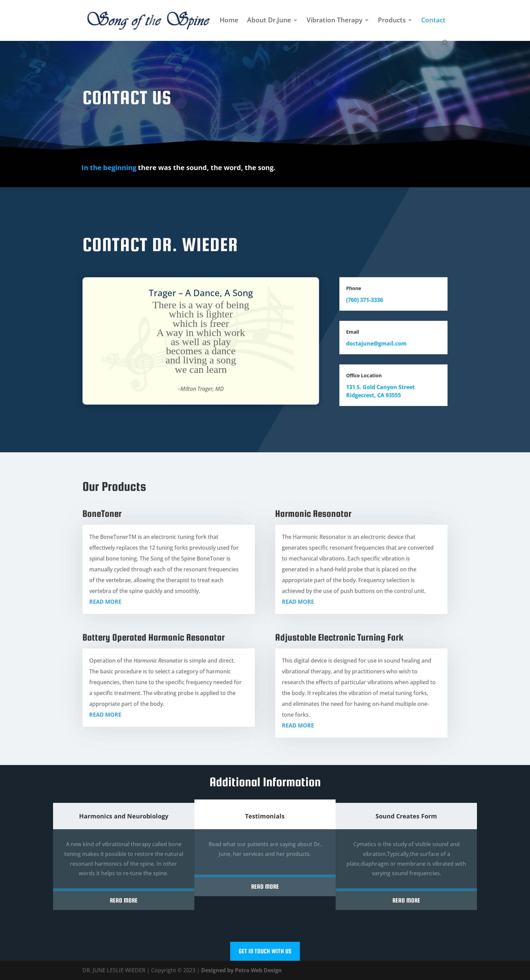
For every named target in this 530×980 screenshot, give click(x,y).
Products (392, 21)
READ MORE (105, 602)
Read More (124, 900)
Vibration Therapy (334, 21)
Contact (433, 21)
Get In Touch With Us (265, 951)
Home (229, 21)
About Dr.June (269, 21)
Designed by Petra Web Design (242, 970)
